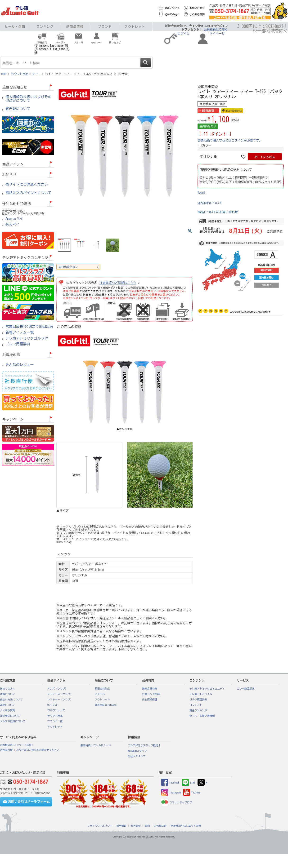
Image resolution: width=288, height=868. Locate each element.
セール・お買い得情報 (202, 716)
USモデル (52, 705)
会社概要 (136, 826)
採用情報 (121, 826)
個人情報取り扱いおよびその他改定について (28, 99)
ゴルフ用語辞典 (18, 344)
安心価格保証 (150, 700)
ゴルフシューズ (56, 710)
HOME (4, 74)
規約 (147, 826)
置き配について (18, 109)
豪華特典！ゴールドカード (96, 745)
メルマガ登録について (13, 721)
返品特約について (210, 203)
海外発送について (10, 716)
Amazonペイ (14, 219)
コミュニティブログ (177, 802)
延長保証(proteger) (106, 705)
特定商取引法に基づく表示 (186, 826)
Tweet (201, 193)
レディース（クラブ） (60, 694)
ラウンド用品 (20, 74)
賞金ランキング (198, 710)
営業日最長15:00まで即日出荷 (29, 327)
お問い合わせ (197, 8)
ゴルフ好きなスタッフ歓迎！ (144, 745)
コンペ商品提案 (246, 689)
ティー (37, 74)
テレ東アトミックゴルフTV (27, 338)
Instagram (171, 793)
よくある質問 (197, 14)
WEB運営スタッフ (137, 751)
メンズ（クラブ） (57, 689)
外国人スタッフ (137, 756)
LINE (189, 783)
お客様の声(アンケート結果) (16, 745)
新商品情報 (75, 27)
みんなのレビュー (20, 365)
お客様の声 (160, 826)
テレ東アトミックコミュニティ (207, 689)
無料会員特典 (150, 689)
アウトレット (135, 27)
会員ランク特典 (151, 694)
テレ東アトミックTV (201, 694)
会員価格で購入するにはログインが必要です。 (230, 140)
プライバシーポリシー (100, 826)
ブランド (105, 27)
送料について (8, 694)
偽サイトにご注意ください (27, 185)
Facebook (170, 783)
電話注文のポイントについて (28, 193)
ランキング (45, 27)
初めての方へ (172, 14)
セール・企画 (15, 27)
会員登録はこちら (216, 29)
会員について (172, 8)
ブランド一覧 (55, 721)
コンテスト (196, 705)
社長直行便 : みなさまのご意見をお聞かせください (30, 750)
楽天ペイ (13, 225)
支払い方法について (11, 700)
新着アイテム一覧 (20, 332)
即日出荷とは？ (68, 267)
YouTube (192, 793)
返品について (8, 705)
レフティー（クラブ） (60, 700)
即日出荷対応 (102, 689)
